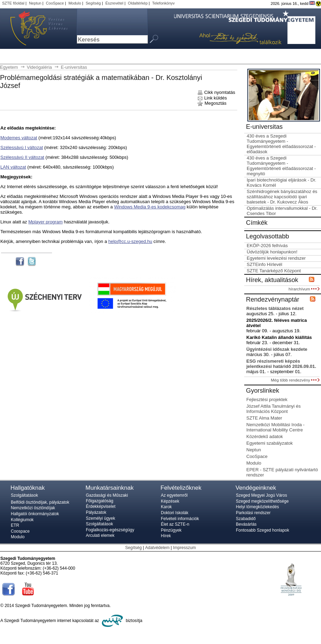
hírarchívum (304, 289)
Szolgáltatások (24, 495)
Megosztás (212, 103)
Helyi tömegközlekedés (257, 507)
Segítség (93, 3)
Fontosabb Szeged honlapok (263, 530)
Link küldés (212, 98)
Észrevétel (114, 3)
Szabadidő (246, 519)
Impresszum (184, 548)
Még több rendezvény (295, 380)
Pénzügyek (171, 530)
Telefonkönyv (163, 3)
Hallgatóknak (28, 488)
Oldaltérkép (138, 3)
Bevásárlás (246, 524)
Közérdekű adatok (265, 436)
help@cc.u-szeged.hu (130, 241)
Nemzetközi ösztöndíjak (33, 508)
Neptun (35, 3)
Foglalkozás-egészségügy (110, 530)
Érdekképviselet (101, 506)
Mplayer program (45, 222)
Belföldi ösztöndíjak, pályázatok (40, 502)
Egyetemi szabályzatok (270, 443)
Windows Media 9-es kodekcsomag (150, 207)
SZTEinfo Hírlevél (264, 264)
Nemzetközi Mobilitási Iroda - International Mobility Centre (275, 427)
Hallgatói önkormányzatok (35, 514)
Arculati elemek (100, 535)
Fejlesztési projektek (267, 399)
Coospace (20, 531)
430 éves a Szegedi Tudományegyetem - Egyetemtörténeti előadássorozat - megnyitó (281, 166)
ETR (15, 525)
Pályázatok (96, 512)
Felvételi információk (180, 519)
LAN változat (13, 167)
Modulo (75, 3)
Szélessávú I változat (22, 147)
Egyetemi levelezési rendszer (276, 258)
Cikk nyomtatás (216, 92)
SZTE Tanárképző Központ (274, 271)
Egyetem (9, 67)
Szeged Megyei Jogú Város (262, 495)
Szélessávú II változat (22, 157)
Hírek (166, 536)
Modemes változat (19, 138)
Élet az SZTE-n (175, 524)
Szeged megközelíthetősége (262, 501)
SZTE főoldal (13, 3)
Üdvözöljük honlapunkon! (272, 252)
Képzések (170, 501)
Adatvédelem (157, 548)
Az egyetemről (174, 495)
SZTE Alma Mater (264, 418)
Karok (166, 507)
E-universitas (74, 67)
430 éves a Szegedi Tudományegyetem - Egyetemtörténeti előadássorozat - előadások (281, 144)
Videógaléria (39, 67)
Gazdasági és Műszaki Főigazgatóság (107, 498)
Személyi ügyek (100, 518)
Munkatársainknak (110, 488)
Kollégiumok (22, 520)
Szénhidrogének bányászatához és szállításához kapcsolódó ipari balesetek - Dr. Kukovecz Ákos (282, 197)
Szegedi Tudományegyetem (35, 29)
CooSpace (55, 3)
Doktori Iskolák (175, 513)
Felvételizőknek (181, 488)
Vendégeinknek (256, 488)
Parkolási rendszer (253, 513)
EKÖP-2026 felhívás (267, 246)
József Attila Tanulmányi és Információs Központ (274, 409)
